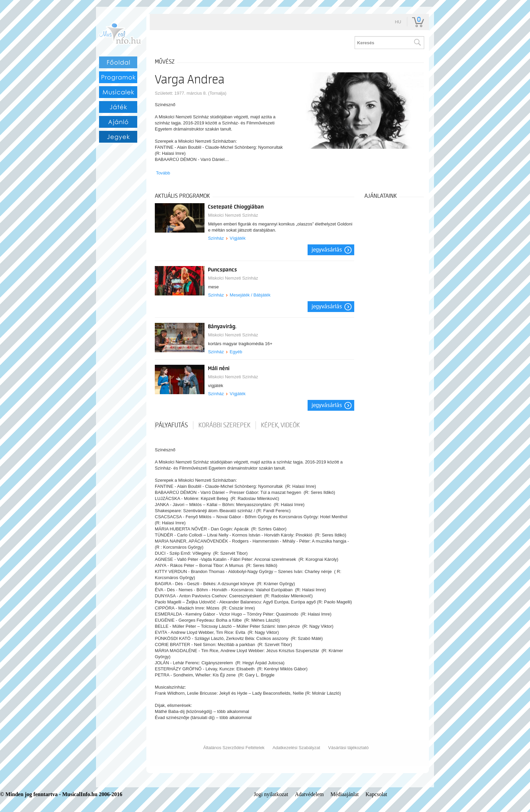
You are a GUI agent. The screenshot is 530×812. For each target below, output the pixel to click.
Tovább (163, 173)
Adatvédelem (309, 794)
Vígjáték (238, 238)
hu (398, 22)
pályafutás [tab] (172, 425)
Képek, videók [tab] (280, 425)
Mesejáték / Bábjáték (250, 295)
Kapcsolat (376, 794)
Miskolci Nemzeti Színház (233, 215)
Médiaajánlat (345, 794)
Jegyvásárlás (327, 250)
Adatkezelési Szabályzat (296, 748)
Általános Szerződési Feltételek (234, 748)
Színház (216, 238)
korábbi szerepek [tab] (224, 425)
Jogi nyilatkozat (271, 794)
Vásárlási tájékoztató (348, 748)
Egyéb (236, 352)
